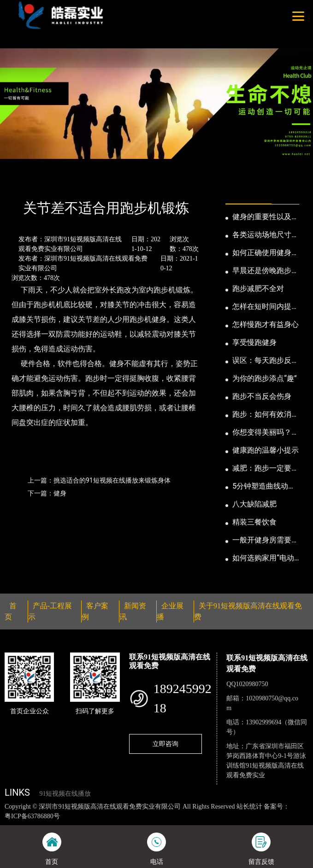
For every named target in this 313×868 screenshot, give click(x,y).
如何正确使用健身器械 (266, 253)
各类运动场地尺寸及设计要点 (266, 235)
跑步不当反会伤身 (262, 396)
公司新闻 (86, 183)
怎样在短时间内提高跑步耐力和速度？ (266, 307)
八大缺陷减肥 (254, 504)
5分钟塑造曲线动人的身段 (264, 487)
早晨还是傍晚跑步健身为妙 (266, 271)
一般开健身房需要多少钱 (266, 541)
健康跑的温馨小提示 (266, 450)
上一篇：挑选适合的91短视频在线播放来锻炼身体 (99, 480)
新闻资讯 (50, 183)
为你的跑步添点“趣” (264, 378)
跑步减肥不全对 (258, 288)
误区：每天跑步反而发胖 (266, 361)
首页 (20, 183)
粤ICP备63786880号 (32, 816)
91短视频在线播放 (65, 794)
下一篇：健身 (47, 493)
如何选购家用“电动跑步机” (263, 559)
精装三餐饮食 (254, 522)
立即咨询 (165, 744)
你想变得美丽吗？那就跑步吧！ (266, 433)
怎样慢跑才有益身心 (266, 324)
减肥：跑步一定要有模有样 (266, 469)
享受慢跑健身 (254, 342)
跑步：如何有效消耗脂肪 (266, 415)
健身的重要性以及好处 (266, 217)
